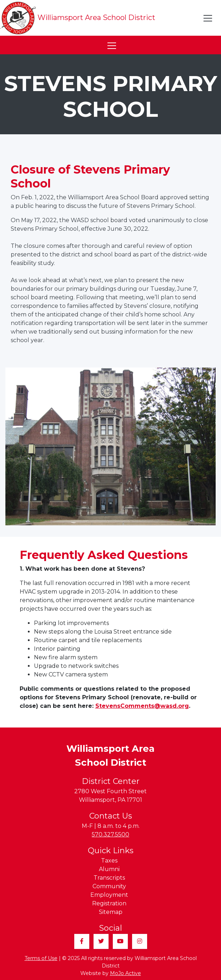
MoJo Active (125, 973)
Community (109, 886)
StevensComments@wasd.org (142, 706)
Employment (109, 895)
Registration (109, 903)
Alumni (109, 869)
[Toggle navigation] (208, 18)
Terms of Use (41, 958)
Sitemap (111, 912)
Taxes (109, 861)
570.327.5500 (110, 834)
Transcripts (109, 878)
